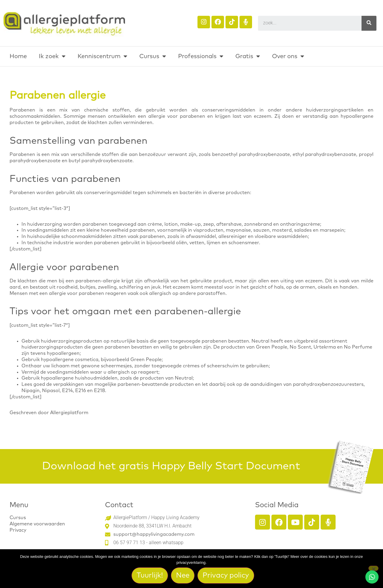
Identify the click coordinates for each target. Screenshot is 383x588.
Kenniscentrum (102, 56)
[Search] (369, 23)
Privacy (18, 530)
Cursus (153, 56)
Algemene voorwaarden (37, 524)
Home (18, 56)
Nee (183, 575)
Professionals (201, 56)
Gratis (248, 56)
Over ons (288, 56)
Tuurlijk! (150, 575)
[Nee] (373, 568)
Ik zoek (52, 56)
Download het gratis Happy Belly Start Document (171, 466)
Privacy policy (226, 575)
